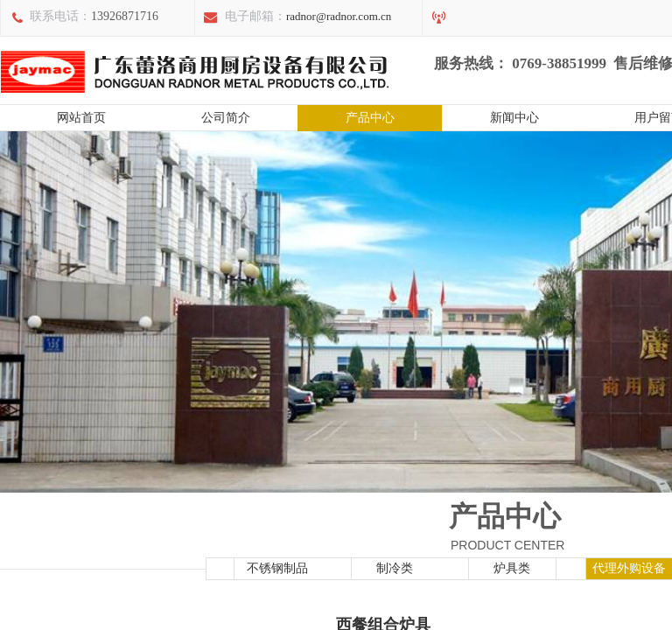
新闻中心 (514, 118)
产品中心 (370, 118)
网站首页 (81, 118)
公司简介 (226, 118)
